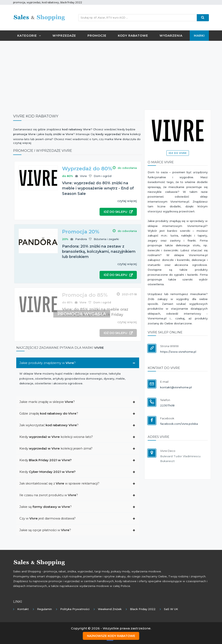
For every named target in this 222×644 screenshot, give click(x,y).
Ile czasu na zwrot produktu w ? (49, 495)
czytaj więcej (127, 201)
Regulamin (44, 609)
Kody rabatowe (133, 36)
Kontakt (23, 609)
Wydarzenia (171, 36)
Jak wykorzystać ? (49, 425)
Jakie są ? (46, 507)
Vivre (83, 176)
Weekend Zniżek (110, 609)
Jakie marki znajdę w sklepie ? (47, 402)
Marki (199, 36)
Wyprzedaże (64, 36)
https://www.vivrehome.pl (178, 352)
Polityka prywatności (75, 609)
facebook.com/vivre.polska (179, 424)
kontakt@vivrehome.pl (176, 387)
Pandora (81, 239)
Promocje (97, 36)
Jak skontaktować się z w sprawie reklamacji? (59, 483)
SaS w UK (171, 609)
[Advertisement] (111, 74)
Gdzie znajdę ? (49, 413)
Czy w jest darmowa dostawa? (47, 518)
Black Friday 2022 (143, 609)
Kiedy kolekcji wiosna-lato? (56, 437)
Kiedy (46, 460)
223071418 (167, 405)
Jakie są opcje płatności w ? (45, 530)
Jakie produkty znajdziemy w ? (47, 363)
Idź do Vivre (178, 153)
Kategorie (29, 36)
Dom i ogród (103, 176)
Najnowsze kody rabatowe (111, 636)
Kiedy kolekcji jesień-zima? (56, 448)
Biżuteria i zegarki (106, 239)
